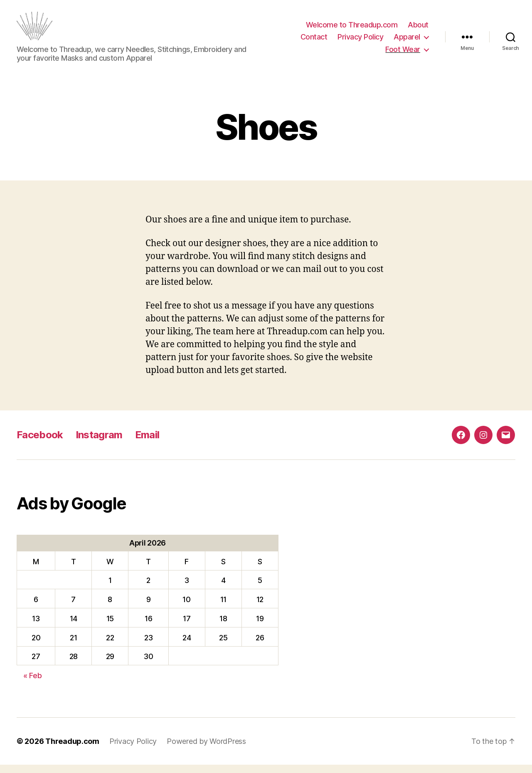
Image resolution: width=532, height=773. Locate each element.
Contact (314, 41)
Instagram (99, 443)
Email (147, 443)
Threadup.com (72, 750)
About (418, 29)
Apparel (407, 41)
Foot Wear (403, 53)
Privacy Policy (360, 41)
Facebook (40, 443)
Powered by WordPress (206, 750)
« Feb (33, 684)
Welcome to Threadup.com (352, 29)
